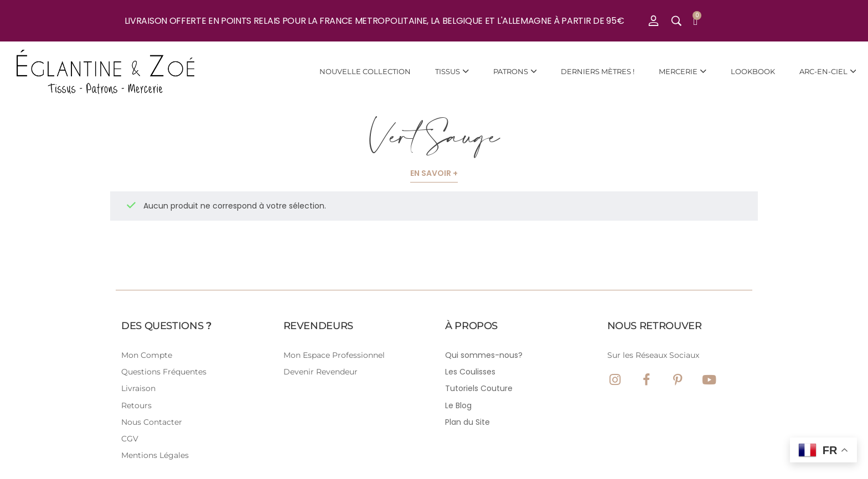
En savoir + (434, 173)
